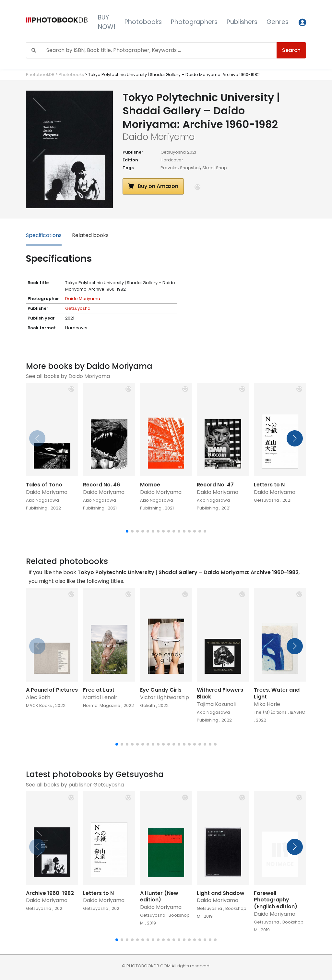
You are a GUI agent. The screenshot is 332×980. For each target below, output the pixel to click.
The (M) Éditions (270, 712)
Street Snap (215, 168)
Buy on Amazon (153, 186)
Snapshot (190, 168)
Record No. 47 (215, 485)
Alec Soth (38, 697)
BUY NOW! (107, 22)
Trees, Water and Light (277, 693)
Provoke (169, 168)
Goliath (148, 705)
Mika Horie (267, 704)
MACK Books (39, 705)
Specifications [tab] (44, 235)
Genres (278, 22)
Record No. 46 (101, 485)
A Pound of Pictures (52, 690)
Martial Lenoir (100, 697)
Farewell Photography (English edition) (276, 900)
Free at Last (99, 690)
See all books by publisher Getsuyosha (75, 785)
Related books (90, 235)
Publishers (242, 22)
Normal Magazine (102, 705)
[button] (197, 187)
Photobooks (143, 22)
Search (291, 50)
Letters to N (269, 485)
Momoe (150, 485)
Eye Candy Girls (161, 690)
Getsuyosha (173, 152)
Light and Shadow (221, 893)
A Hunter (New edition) (159, 897)
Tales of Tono (44, 485)
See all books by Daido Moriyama (68, 376)
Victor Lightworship (165, 697)
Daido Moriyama (83, 299)
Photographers (194, 22)
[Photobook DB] (57, 22)
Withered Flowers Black (220, 693)
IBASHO (298, 712)
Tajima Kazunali (216, 704)
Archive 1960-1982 (50, 893)
